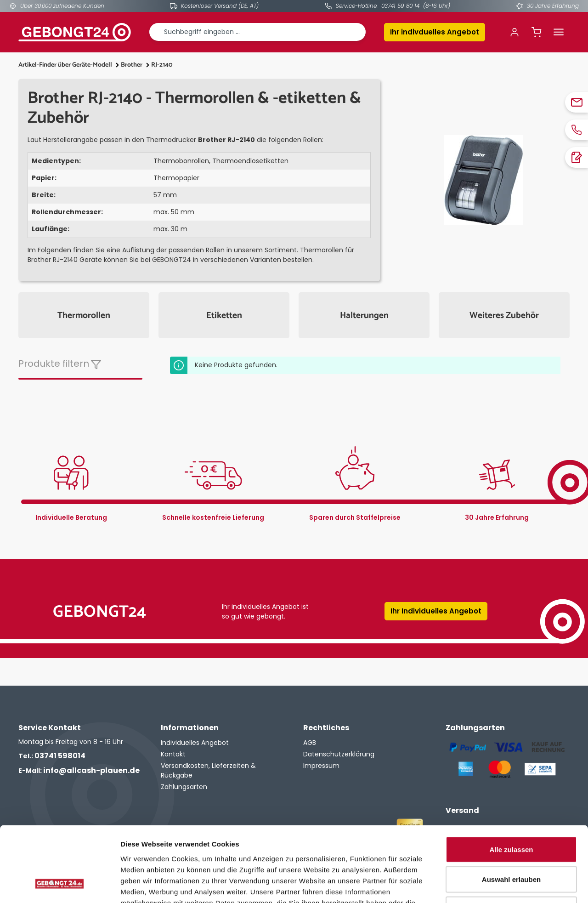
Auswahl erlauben (511, 813)
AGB (310, 743)
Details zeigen (489, 885)
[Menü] (559, 32)
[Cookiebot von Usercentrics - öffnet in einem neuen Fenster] (59, 885)
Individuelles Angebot (195, 743)
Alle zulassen (511, 782)
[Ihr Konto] (514, 32)
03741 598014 (52, 756)
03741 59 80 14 (400, 6)
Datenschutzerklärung (339, 754)
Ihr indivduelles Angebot (435, 32)
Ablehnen (511, 843)
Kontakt (173, 754)
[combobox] (257, 32)
